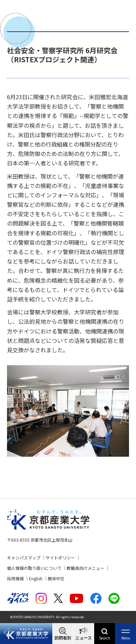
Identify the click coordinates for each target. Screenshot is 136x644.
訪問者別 (63, 638)
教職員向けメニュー (85, 568)
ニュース (84, 638)
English (36, 578)
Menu (126, 638)
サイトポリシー (60, 557)
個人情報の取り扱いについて (34, 568)
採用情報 (15, 578)
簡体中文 (56, 578)
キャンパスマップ (24, 557)
